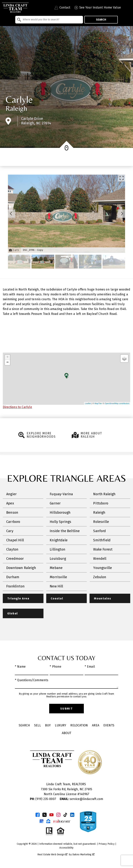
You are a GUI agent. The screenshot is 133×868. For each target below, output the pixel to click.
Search (101, 20)
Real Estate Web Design (52, 855)
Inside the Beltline (65, 531)
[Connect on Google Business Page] (41, 821)
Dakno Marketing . (84, 855)
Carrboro (13, 522)
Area (96, 726)
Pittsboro (101, 503)
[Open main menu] (128, 8)
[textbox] (51, 20)
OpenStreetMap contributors (117, 403)
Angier (11, 494)
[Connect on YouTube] (51, 815)
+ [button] (8, 357)
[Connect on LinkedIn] (72, 815)
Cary (10, 531)
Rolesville (101, 522)
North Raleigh (104, 494)
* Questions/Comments (32, 681)
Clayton (12, 549)
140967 (84, 795)
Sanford (99, 531)
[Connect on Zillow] (48, 821)
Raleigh (16, 108)
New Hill (56, 586)
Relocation (79, 726)
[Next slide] (122, 214)
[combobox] (49, 20)
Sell (37, 726)
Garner (55, 503)
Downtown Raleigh (21, 568)
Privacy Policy (106, 844)
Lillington (57, 549)
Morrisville (58, 577)
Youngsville (103, 568)
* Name (20, 667)
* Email (90, 667)
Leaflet (88, 403)
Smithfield (102, 540)
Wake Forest (103, 549)
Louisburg (58, 559)
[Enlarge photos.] (122, 178)
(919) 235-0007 (43, 799)
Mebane (56, 568)
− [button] (8, 363)
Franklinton (15, 586)
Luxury (61, 726)
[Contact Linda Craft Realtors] (62, 8)
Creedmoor (15, 559)
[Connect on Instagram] (58, 815)
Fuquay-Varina (61, 494)
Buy (48, 726)
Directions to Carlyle (17, 407)
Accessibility (66, 848)
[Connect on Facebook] (38, 815)
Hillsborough (60, 512)
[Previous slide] (11, 214)
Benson (12, 512)
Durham (13, 577)
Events (109, 726)
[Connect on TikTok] (65, 815)
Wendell (100, 559)
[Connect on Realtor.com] (62, 821)
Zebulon (100, 577)
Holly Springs (60, 522)
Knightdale (59, 540)
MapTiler (98, 403)
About (67, 733)
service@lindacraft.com (81, 799)
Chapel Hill (15, 540)
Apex (10, 503)
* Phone (56, 667)
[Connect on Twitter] (45, 815)
